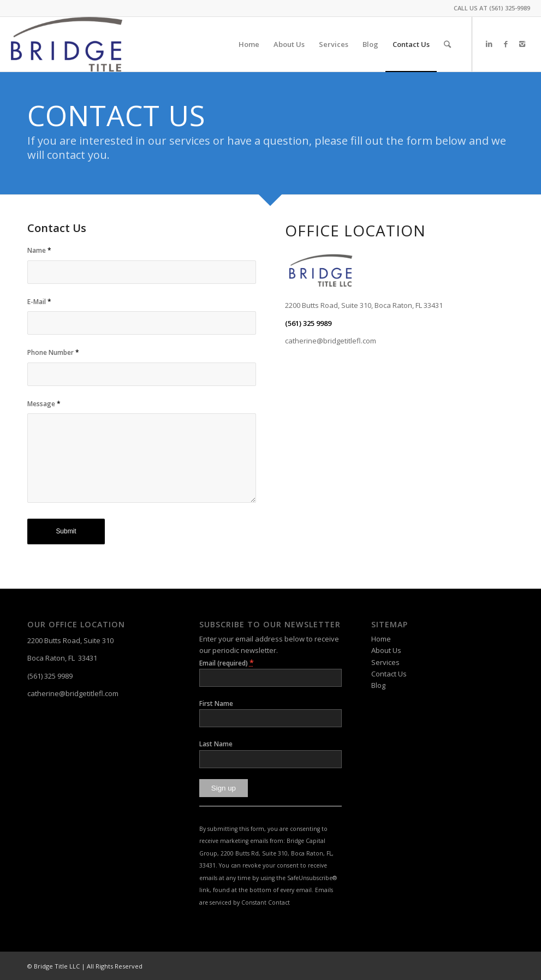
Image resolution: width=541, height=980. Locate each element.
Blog (378, 685)
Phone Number (53, 352)
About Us (386, 650)
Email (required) (227, 663)
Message (44, 404)
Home (381, 639)
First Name (216, 703)
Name (39, 250)
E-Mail (39, 302)
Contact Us (389, 674)
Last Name (216, 744)
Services (385, 662)
